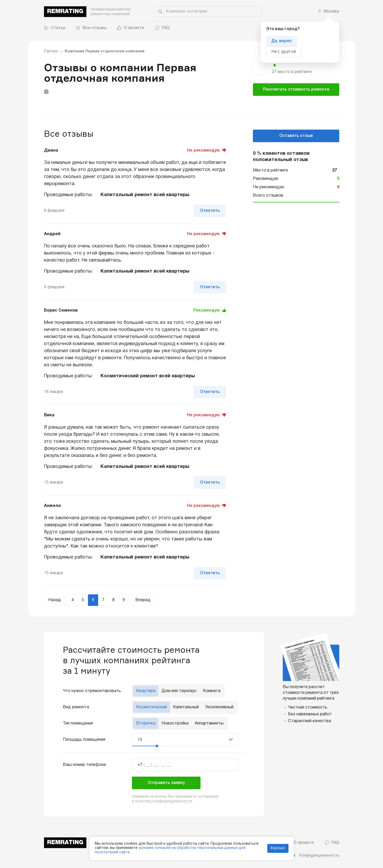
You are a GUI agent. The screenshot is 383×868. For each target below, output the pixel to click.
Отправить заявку (166, 783)
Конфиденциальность (319, 856)
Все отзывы (91, 28)
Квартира (146, 691)
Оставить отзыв (296, 136)
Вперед (143, 600)
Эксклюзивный (219, 707)
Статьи (55, 28)
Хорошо (278, 848)
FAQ (162, 28)
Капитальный (186, 707)
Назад (55, 600)
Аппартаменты (209, 723)
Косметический (151, 707)
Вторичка (146, 723)
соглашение (208, 797)
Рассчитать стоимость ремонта (296, 90)
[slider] (157, 746)
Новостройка (175, 723)
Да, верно (281, 41)
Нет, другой (284, 52)
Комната (212, 691)
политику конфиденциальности (164, 801)
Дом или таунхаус (179, 691)
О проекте (131, 28)
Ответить (210, 211)
